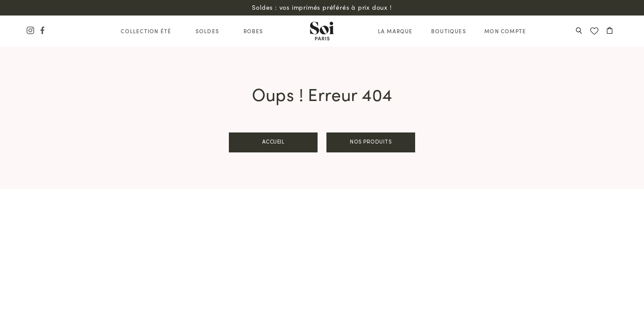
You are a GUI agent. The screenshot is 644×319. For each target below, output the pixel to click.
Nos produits (371, 142)
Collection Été (146, 31)
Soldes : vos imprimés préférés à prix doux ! (322, 7)
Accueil (273, 142)
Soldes (207, 31)
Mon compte (505, 31)
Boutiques (449, 31)
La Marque (395, 31)
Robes (253, 31)
